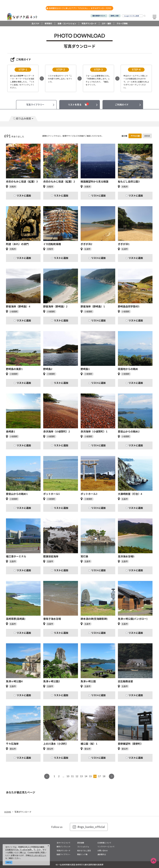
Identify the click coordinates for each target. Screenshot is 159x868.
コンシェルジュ (83, 847)
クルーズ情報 (122, 23)
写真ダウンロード (89, 23)
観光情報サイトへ (99, 16)
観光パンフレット (64, 847)
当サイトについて (64, 843)
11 (72, 776)
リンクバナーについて (106, 847)
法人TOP (35, 23)
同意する (9, 862)
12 (77, 776)
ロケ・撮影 (106, 23)
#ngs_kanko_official (89, 827)
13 (81, 776)
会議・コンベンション (67, 23)
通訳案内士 (102, 854)
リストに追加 (24, 196)
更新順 (147, 136)
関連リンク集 (82, 854)
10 (68, 776)
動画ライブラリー (64, 854)
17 (99, 776)
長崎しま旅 (115, 16)
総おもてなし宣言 (84, 851)
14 (86, 776)
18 (104, 776)
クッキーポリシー (39, 855)
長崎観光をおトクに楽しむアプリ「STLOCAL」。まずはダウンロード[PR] (79, 8)
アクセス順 (135, 136)
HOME (8, 812)
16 (95, 776)
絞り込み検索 (23, 118)
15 (90, 776)
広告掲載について (104, 843)
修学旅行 (48, 23)
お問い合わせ (103, 851)
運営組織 (81, 843)
